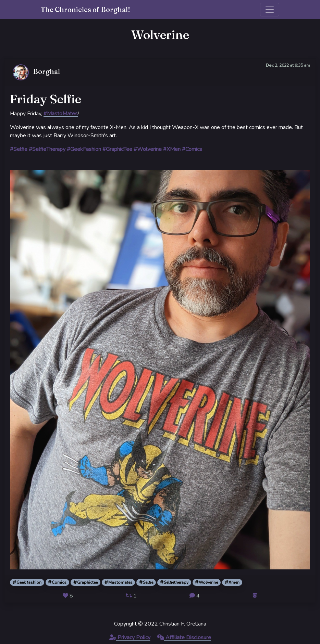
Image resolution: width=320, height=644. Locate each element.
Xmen (232, 582)
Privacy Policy (130, 637)
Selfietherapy (174, 582)
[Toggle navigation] (270, 10)
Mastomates (119, 582)
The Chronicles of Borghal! (85, 9)
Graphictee (85, 582)
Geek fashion (27, 582)
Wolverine (206, 582)
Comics (57, 582)
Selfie (146, 582)
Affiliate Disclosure (184, 637)
